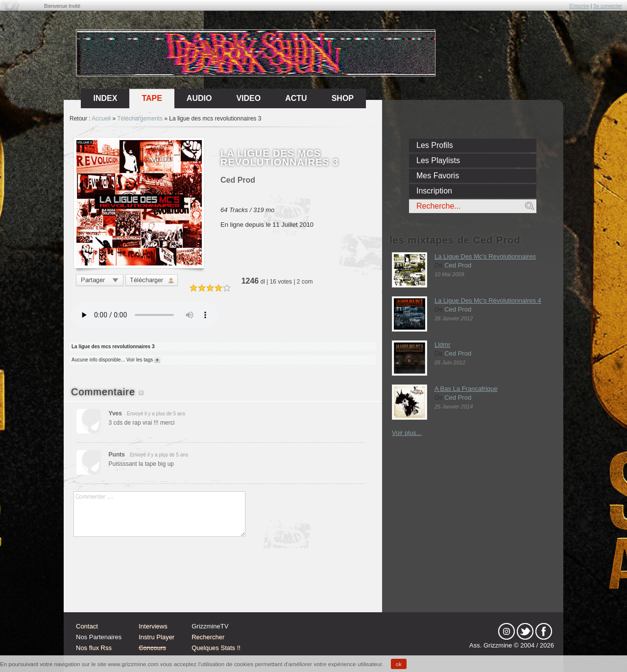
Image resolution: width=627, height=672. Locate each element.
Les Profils (435, 145)
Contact (87, 626)
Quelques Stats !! (216, 648)
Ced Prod (458, 265)
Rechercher (208, 637)
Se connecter (608, 6)
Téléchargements (140, 119)
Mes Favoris (438, 176)
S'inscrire (579, 6)
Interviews (153, 626)
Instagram (506, 631)
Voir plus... (407, 433)
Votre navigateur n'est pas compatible (145, 315)
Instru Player (157, 637)
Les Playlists (438, 160)
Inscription (434, 191)
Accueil (101, 119)
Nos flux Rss (94, 648)
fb (544, 631)
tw (525, 631)
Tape (152, 98)
